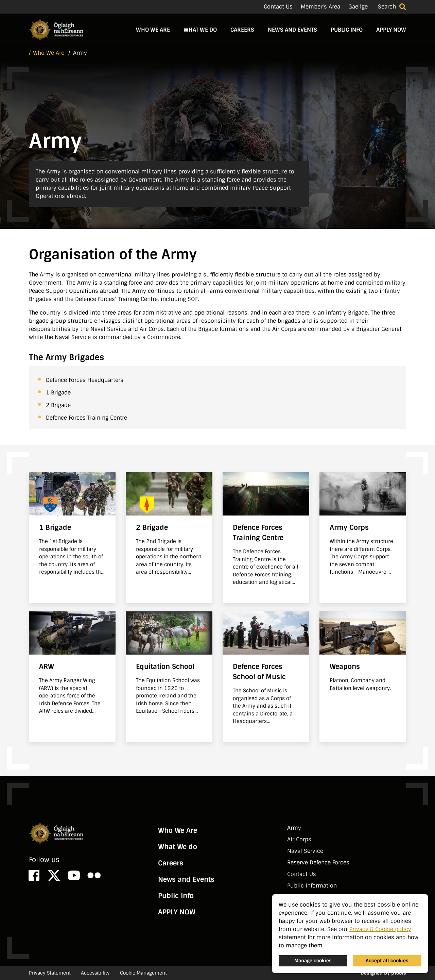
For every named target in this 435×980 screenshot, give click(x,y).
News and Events (292, 30)
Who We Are (153, 30)
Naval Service (305, 851)
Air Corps (299, 839)
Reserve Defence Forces (318, 863)
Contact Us (278, 7)
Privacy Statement (50, 973)
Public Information (312, 886)
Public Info (347, 30)
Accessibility (95, 973)
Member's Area (320, 7)
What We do (200, 30)
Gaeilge (358, 7)
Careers (242, 30)
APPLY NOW (391, 30)
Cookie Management (143, 973)
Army (294, 828)
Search (387, 7)
